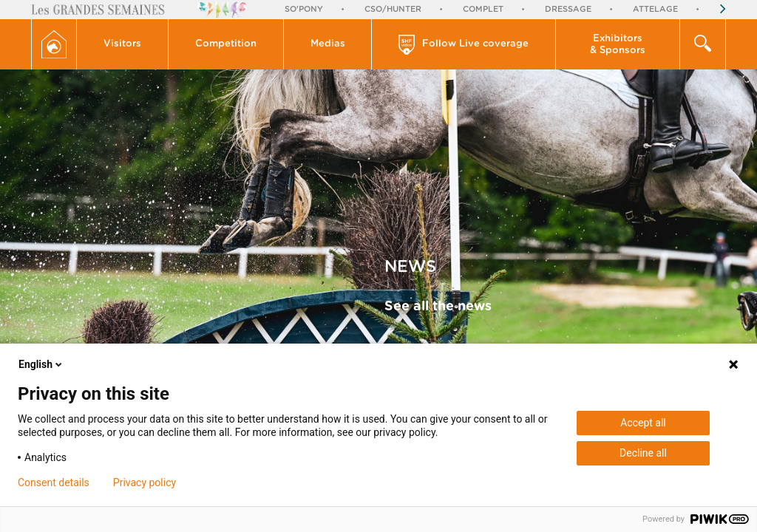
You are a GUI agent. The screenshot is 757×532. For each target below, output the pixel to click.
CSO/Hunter (393, 9)
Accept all (643, 423)
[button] (123, 44)
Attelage (655, 9)
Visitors (122, 44)
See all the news (438, 307)
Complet (483, 9)
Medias (328, 44)
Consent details (54, 482)
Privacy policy (145, 482)
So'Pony (304, 9)
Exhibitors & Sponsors (618, 45)
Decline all (643, 453)
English (41, 364)
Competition (226, 44)
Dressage (568, 9)
